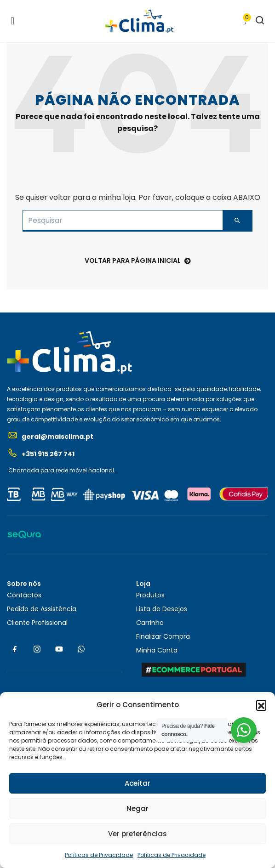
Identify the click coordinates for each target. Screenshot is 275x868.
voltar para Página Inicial (138, 261)
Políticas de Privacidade (99, 855)
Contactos (24, 595)
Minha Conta (157, 650)
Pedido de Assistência (42, 609)
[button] (261, 705)
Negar (137, 808)
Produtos (150, 595)
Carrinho (150, 623)
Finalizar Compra (163, 636)
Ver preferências (137, 834)
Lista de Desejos (162, 609)
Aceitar (137, 783)
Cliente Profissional (37, 623)
